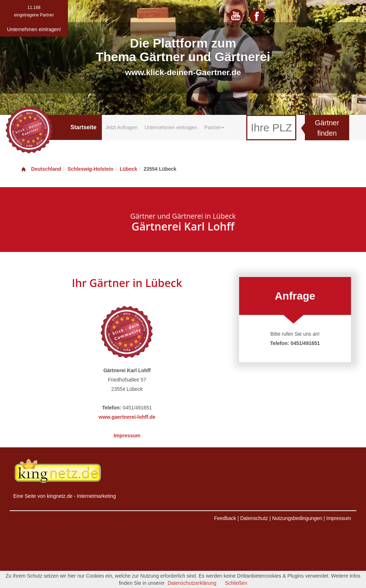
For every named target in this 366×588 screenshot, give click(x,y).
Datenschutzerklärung (192, 583)
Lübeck (128, 169)
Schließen (236, 583)
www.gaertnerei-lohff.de (127, 417)
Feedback (225, 518)
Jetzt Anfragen (122, 127)
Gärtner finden (327, 128)
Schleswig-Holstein (90, 169)
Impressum (127, 436)
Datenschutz (254, 518)
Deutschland (41, 169)
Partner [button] (214, 127)
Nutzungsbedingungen (297, 518)
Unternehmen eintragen (171, 127)
